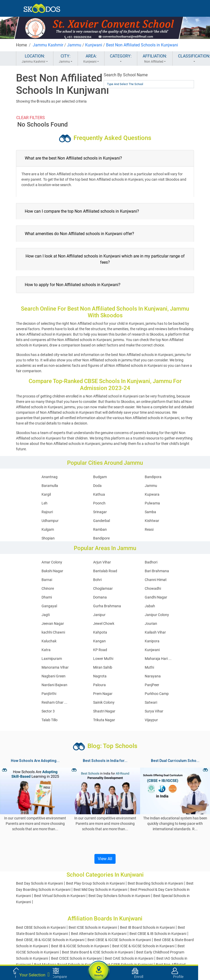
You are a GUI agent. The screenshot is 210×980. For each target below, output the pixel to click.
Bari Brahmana (157, 571)
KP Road (100, 650)
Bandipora (153, 477)
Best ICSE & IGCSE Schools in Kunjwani (143, 946)
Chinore (48, 588)
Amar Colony (52, 562)
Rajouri (47, 512)
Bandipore (101, 538)
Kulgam (48, 529)
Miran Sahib (103, 667)
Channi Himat (156, 580)
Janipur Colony (157, 615)
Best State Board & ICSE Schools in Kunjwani (98, 952)
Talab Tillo (50, 720)
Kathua (99, 494)
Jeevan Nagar (53, 624)
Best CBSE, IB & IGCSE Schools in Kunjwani (50, 940)
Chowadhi (153, 588)
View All (105, 859)
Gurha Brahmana (107, 606)
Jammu (74, 45)
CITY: (66, 59)
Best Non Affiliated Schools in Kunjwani (142, 45)
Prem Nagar (103, 694)
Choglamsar (103, 588)
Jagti (46, 615)
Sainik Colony (104, 702)
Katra (46, 650)
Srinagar (100, 512)
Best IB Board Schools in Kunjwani (147, 927)
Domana (100, 597)
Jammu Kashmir (48, 45)
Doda (97, 486)
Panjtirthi (49, 694)
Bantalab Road (105, 571)
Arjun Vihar (102, 562)
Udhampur (50, 521)
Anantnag (50, 477)
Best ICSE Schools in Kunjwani (93, 927)
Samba (150, 512)
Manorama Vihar (55, 667)
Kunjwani (94, 45)
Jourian (151, 624)
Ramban (100, 529)
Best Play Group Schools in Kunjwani (95, 883)
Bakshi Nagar (52, 571)
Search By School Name (126, 75)
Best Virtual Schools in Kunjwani (60, 896)
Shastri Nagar (104, 711)
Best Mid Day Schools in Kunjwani (100, 890)
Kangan (99, 641)
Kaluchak (49, 641)
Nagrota (100, 676)
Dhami (47, 597)
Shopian (48, 538)
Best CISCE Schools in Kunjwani (76, 958)
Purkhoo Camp (157, 694)
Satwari (151, 702)
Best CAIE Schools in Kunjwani (129, 958)
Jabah (150, 606)
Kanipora (152, 641)
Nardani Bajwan (54, 685)
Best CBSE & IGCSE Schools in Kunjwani (119, 940)
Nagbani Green (54, 676)
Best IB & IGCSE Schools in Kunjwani (80, 946)
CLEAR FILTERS (31, 118)
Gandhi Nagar (156, 597)
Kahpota (100, 632)
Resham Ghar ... (54, 702)
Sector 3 (48, 711)
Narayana (153, 676)
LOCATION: (35, 59)
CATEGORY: (121, 59)
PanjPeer (152, 685)
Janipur (99, 615)
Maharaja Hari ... (158, 659)
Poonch (99, 503)
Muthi (149, 667)
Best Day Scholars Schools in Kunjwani (119, 896)
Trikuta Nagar (104, 720)
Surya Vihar (154, 711)
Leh (45, 503)
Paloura (99, 685)
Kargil (46, 494)
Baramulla (50, 486)
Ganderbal (102, 521)
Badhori (151, 562)
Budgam (100, 477)
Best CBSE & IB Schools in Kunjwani (158, 934)
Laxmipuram (52, 659)
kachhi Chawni (53, 632)
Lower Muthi (103, 659)
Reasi (149, 529)
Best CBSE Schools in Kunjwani (41, 927)
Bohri (97, 580)
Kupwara (152, 494)
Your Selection (34, 975)
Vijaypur (151, 720)
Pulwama (152, 503)
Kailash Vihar (155, 632)
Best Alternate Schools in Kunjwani (99, 934)
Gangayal (49, 606)
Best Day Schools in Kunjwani (39, 883)
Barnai (47, 580)
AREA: (91, 59)
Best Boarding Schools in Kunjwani (155, 883)
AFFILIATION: (155, 59)
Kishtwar (152, 521)
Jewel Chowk (104, 624)
